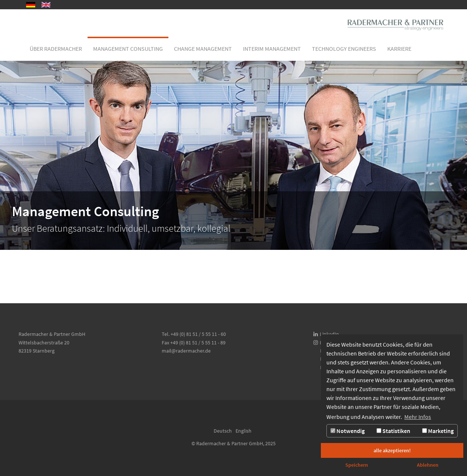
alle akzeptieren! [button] (392, 450)
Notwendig (348, 431)
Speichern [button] (357, 465)
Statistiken (393, 431)
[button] (56, 49)
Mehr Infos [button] (418, 417)
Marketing (438, 431)
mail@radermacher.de (186, 351)
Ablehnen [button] (428, 465)
